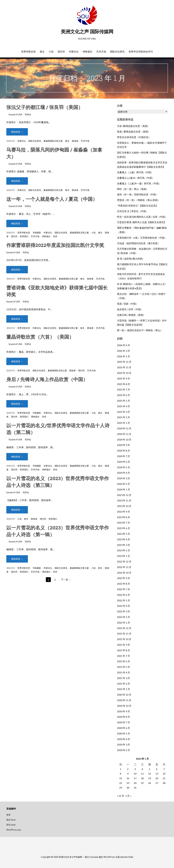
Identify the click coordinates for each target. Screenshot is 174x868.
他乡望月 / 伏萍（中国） (130, 309)
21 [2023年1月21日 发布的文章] (164, 778)
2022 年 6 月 (123, 595)
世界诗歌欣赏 (28, 52)
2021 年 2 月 (123, 684)
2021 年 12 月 (124, 628)
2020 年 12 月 (124, 695)
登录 (8, 815)
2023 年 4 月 (123, 539)
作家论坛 (74, 52)
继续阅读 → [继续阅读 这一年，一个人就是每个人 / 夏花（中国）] (17, 223)
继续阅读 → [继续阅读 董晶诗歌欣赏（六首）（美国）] (17, 361)
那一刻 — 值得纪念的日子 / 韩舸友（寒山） (140, 330)
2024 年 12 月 (124, 428)
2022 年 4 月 (123, 606)
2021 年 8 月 (123, 650)
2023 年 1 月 (123, 556)
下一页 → (66, 580)
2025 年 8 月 (123, 384)
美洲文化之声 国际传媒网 (87, 32)
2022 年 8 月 (123, 584)
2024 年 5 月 (123, 467)
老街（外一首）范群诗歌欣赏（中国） (138, 194)
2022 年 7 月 (123, 589)
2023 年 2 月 (123, 550)
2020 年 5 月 (123, 733)
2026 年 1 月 (123, 356)
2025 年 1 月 (123, 423)
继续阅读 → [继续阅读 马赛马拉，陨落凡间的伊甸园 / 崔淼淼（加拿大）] (17, 181)
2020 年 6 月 (123, 728)
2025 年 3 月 (123, 412)
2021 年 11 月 (124, 634)
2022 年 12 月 (124, 561)
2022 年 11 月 (124, 567)
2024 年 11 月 (124, 434)
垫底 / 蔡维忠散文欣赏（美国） (134, 132)
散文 (42, 52)
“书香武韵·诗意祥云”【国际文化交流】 (138, 206)
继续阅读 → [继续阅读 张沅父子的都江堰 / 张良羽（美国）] (17, 132)
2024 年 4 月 (123, 473)
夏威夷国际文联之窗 (53, 141)
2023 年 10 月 (124, 506)
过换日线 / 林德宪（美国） (131, 315)
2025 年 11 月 (124, 367)
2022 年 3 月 (123, 611)
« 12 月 (121, 796)
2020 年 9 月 (123, 711)
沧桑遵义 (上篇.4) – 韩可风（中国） (136, 178)
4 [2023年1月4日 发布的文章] (142, 769)
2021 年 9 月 (123, 645)
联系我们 (24, 236)
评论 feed (11, 825)
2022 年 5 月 (123, 600)
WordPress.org (13, 830)
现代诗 (61, 52)
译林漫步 (87, 52)
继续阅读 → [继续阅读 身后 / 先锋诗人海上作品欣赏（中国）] (17, 404)
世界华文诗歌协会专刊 (141, 52)
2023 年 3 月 (123, 545)
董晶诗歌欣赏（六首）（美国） (40, 337)
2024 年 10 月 (124, 440)
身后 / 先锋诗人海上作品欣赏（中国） (47, 379)
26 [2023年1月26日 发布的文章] (150, 783)
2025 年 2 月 (123, 417)
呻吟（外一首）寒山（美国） (133, 189)
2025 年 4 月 (123, 406)
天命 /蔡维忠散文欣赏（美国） (133, 126)
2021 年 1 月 (123, 689)
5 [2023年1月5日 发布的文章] (149, 769)
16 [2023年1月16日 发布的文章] (128, 778)
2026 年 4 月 (123, 345)
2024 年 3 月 (123, 478)
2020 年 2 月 (123, 750)
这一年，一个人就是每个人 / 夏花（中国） (52, 199)
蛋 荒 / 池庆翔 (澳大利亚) (130, 259)
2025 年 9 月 (123, 378)
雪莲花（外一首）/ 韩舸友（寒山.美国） (138, 200)
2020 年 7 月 (123, 722)
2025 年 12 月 (124, 362)
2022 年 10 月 (124, 573)
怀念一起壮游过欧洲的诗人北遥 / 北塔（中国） (142, 217)
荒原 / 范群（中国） (128, 304)
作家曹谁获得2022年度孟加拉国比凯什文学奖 (55, 245)
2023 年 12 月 (124, 495)
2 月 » (128, 796)
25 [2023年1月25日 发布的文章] (142, 783)
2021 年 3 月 (123, 678)
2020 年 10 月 (124, 706)
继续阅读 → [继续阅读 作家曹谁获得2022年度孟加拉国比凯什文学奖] (17, 270)
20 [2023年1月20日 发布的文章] (157, 778)
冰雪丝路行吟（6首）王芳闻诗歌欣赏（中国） (142, 238)
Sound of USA (15, 114)
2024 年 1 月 (123, 489)
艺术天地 (101, 52)
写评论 (28, 114)
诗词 (55, 236)
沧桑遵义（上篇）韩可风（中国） (135, 172)
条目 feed (11, 820)
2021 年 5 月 (123, 667)
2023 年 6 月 (123, 528)
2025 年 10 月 (124, 373)
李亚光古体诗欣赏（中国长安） (134, 137)
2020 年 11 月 (124, 700)
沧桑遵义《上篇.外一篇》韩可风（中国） (139, 183)
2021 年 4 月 (123, 672)
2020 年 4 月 (123, 739)
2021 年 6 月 (123, 661)
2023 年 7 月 (123, 523)
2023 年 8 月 (123, 517)
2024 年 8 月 (123, 451)
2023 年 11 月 (124, 500)
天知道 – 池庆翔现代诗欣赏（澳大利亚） (139, 243)
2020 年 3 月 (123, 744)
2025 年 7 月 (123, 389)
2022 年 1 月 (123, 623)
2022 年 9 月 (123, 578)
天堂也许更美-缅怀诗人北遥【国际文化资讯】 (142, 222)
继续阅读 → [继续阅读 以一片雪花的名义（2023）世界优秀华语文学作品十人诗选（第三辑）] (17, 510)
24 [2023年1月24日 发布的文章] (135, 783)
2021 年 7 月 (123, 656)
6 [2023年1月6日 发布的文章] (157, 769)
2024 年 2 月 (123, 484)
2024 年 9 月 (123, 445)
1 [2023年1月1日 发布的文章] (121, 769)
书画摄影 (37, 233)
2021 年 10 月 (124, 639)
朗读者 (75, 141)
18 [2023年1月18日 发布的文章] (142, 778)
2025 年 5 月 (123, 401)
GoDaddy (94, 857)
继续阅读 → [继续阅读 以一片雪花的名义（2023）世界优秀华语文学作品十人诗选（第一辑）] (17, 559)
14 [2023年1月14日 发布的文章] (164, 774)
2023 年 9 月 (123, 512)
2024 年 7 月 (123, 456)
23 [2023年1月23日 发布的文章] (128, 783)
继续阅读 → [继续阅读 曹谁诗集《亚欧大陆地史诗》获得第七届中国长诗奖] (17, 319)
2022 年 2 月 (123, 617)
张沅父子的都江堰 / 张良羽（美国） (45, 107)
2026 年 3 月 (123, 351)
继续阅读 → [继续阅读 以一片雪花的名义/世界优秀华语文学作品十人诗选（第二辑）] (17, 457)
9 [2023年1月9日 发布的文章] (128, 774)
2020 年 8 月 (123, 717)
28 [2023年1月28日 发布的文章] (164, 783)
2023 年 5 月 (123, 534)
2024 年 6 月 (123, 462)
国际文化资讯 (117, 52)
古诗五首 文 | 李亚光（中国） (133, 211)
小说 (51, 52)
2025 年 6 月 (123, 395)
